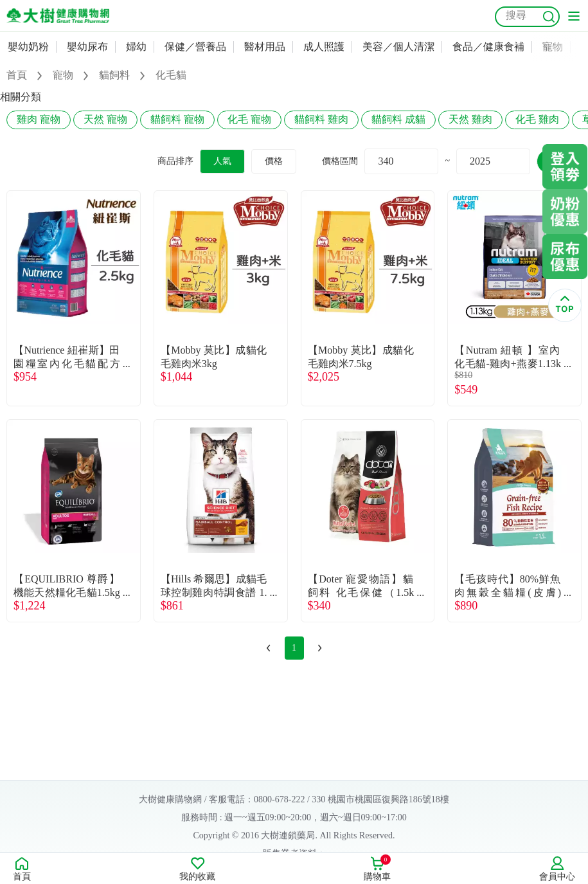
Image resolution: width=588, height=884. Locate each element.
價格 (274, 161)
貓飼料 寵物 (177, 119)
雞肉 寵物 (39, 119)
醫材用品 (265, 47)
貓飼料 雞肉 (321, 119)
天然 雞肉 (470, 119)
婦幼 (136, 47)
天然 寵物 (105, 119)
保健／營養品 (195, 47)
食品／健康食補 (488, 47)
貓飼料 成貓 (398, 119)
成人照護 (324, 47)
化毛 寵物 (249, 119)
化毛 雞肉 (537, 119)
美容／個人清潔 (398, 47)
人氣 (222, 161)
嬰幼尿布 (87, 47)
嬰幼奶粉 (28, 47)
